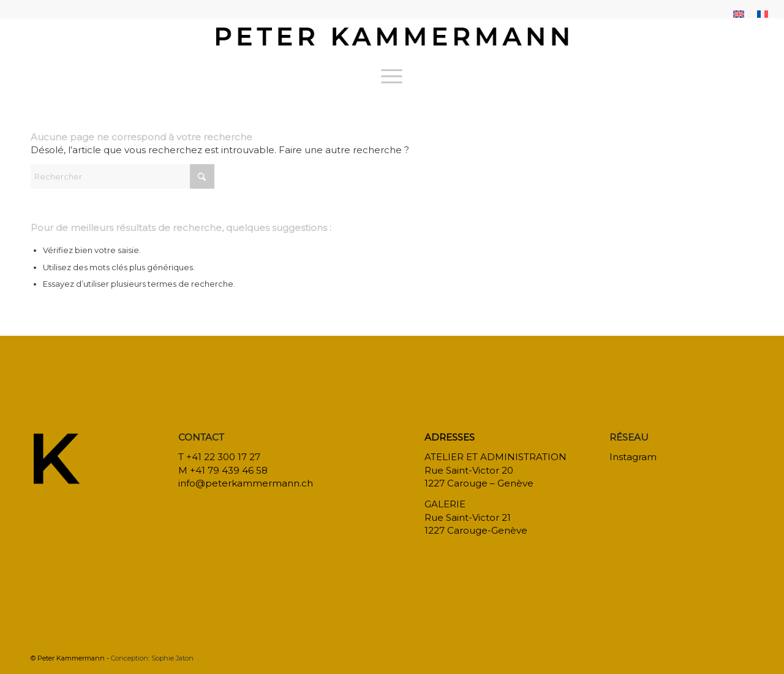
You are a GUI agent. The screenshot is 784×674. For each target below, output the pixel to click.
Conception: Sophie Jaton (152, 658)
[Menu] (392, 76)
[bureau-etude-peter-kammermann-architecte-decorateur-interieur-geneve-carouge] (392, 39)
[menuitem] (739, 14)
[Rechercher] (123, 176)
